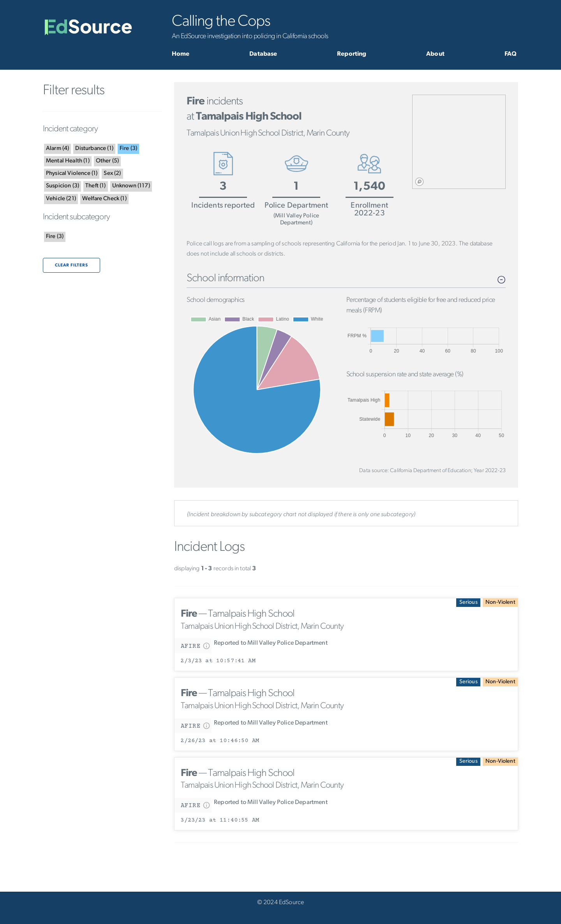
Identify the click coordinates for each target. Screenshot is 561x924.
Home (181, 54)
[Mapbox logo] (419, 182)
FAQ (511, 54)
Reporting (352, 54)
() (57, 149)
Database (263, 54)
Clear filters (71, 265)
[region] (459, 142)
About (435, 54)
